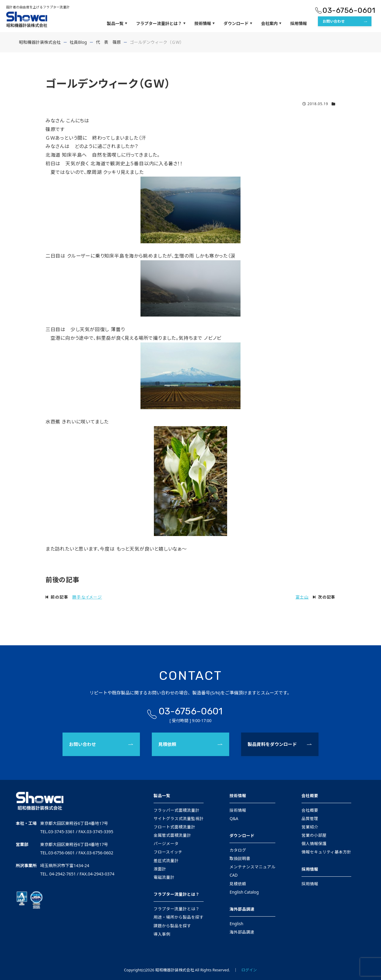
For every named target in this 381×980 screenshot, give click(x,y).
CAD (234, 875)
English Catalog (244, 892)
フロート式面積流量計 (174, 827)
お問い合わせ (334, 21)
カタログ (238, 850)
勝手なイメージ (87, 597)
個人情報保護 (314, 844)
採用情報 (299, 23)
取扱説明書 (240, 859)
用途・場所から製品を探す (179, 917)
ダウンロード (238, 24)
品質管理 (310, 819)
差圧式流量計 (166, 861)
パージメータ (166, 844)
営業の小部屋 (314, 835)
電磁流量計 (164, 877)
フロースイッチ (168, 852)
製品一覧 (117, 24)
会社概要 (310, 796)
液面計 (160, 869)
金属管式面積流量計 (172, 835)
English (236, 924)
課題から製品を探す (172, 926)
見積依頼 (167, 744)
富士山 (302, 597)
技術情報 (204, 24)
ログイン (249, 970)
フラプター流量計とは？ (161, 24)
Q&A (234, 819)
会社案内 (271, 24)
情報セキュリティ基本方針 (326, 852)
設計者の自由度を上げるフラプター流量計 (38, 7)
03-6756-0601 (349, 10)
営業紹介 (310, 827)
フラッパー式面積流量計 (177, 810)
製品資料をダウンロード (272, 744)
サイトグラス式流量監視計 (179, 819)
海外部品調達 (242, 909)
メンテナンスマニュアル (252, 867)
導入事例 (162, 934)
